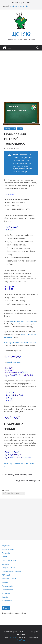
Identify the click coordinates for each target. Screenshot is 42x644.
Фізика (20, 129)
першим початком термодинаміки (23, 321)
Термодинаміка (10, 129)
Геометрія (6, 553)
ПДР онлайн (6, 575)
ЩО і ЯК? (21, 34)
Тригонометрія (8, 590)
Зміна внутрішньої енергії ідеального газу (20, 343)
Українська (6, 593)
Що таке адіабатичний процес (17, 475)
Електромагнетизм (9, 560)
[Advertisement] (21, 72)
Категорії (5, 490)
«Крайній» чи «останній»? (19, 6)
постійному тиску (14, 362)
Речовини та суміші (9, 579)
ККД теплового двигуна (28, 480)
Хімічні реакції (7, 601)
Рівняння (5, 582)
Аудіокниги (6, 546)
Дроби (4, 557)
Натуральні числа (8, 568)
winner (18, 148)
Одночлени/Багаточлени (11, 571)
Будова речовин (8, 549)
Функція (5, 597)
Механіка (5, 564)
